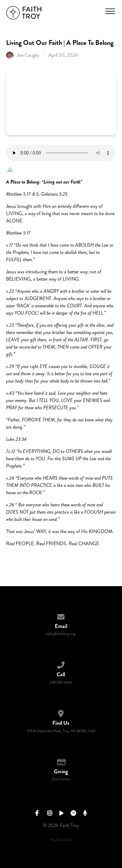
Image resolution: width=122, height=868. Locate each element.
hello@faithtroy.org (61, 634)
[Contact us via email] (61, 616)
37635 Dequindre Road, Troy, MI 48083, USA (61, 731)
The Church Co (61, 840)
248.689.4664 (61, 682)
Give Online (61, 779)
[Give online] (61, 761)
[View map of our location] (61, 713)
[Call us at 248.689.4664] (61, 664)
